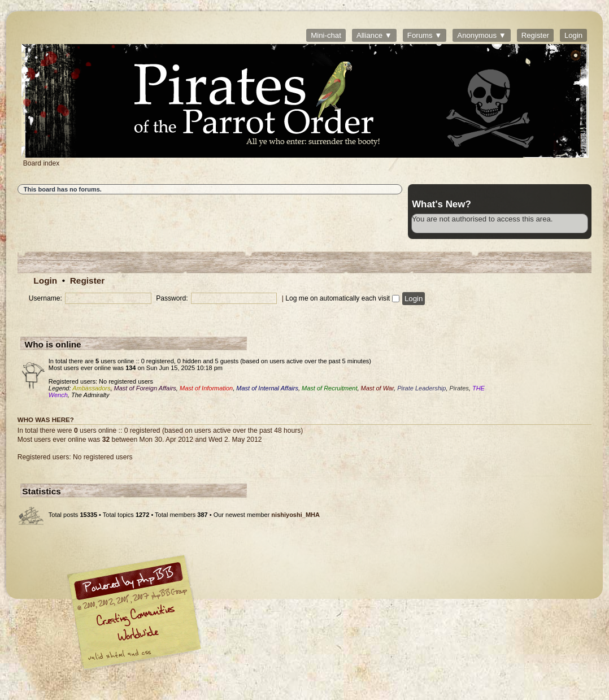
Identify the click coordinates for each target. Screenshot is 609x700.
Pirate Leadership (421, 388)
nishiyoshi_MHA (295, 515)
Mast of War (377, 388)
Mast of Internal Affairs (267, 388)
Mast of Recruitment (329, 388)
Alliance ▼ (374, 35)
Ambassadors (91, 388)
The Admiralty (90, 395)
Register (535, 35)
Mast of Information (206, 388)
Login (573, 35)
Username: (45, 298)
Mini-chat (326, 35)
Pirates (459, 388)
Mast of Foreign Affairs (145, 388)
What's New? (441, 204)
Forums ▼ (425, 35)
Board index (305, 101)
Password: (172, 298)
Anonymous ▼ (481, 35)
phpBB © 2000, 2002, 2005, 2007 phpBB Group (193, 615)
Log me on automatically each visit (342, 298)
